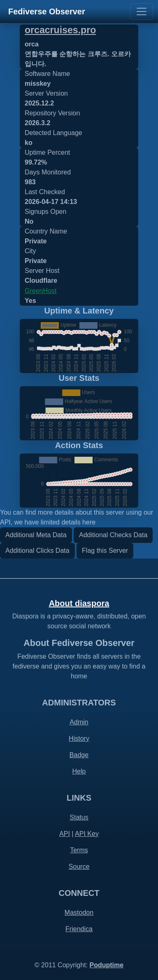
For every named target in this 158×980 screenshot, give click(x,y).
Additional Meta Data (36, 535)
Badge (79, 755)
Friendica (79, 929)
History (79, 738)
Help (79, 771)
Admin (79, 722)
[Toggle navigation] (142, 11)
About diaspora (79, 603)
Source (79, 867)
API (65, 834)
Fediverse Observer (47, 11)
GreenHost (41, 291)
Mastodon (79, 912)
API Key (87, 834)
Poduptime (106, 965)
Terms (79, 850)
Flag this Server (105, 551)
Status (79, 817)
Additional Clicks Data (37, 551)
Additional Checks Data (113, 535)
